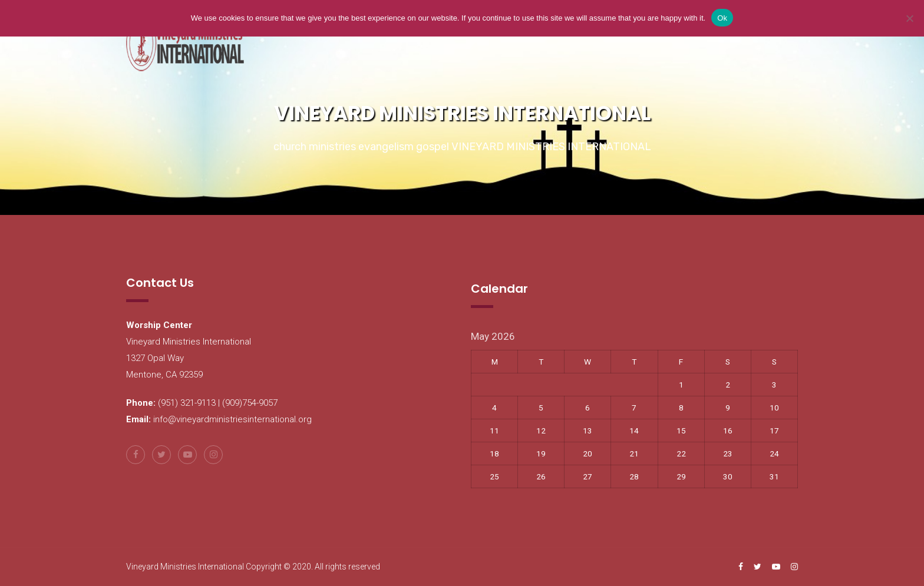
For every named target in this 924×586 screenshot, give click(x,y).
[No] (909, 18)
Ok (722, 18)
